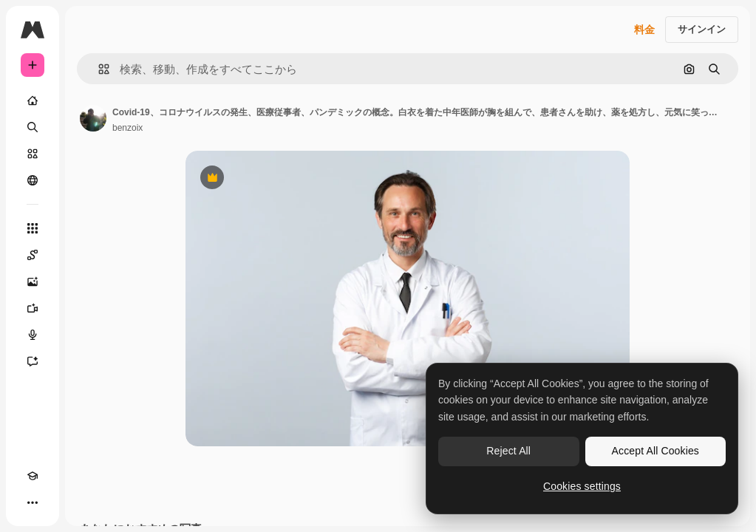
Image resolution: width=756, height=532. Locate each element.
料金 (644, 30)
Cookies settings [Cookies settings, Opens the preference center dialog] (582, 486)
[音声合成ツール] (33, 335)
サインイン (702, 29)
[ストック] (33, 154)
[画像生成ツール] (33, 282)
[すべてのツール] (33, 228)
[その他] (33, 502)
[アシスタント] (33, 361)
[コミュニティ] (33, 180)
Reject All (508, 451)
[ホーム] (33, 100)
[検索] (33, 127)
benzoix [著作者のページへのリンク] (127, 128)
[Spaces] (33, 255)
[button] (98, 69)
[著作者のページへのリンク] (93, 118)
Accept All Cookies (655, 451)
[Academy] (33, 476)
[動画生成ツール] (33, 308)
